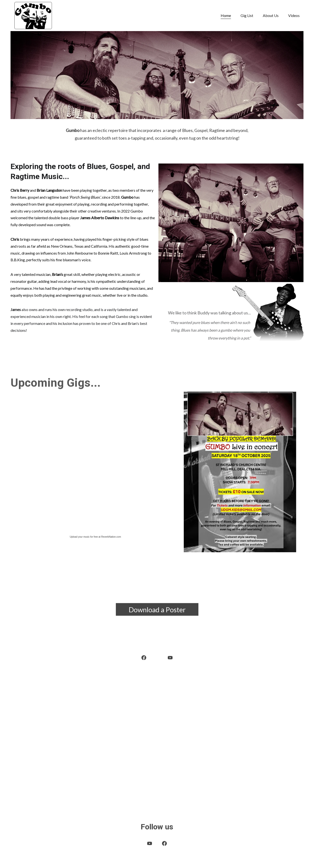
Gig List (247, 15)
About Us (271, 15)
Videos (294, 15)
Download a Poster (157, 611)
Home (226, 15)
